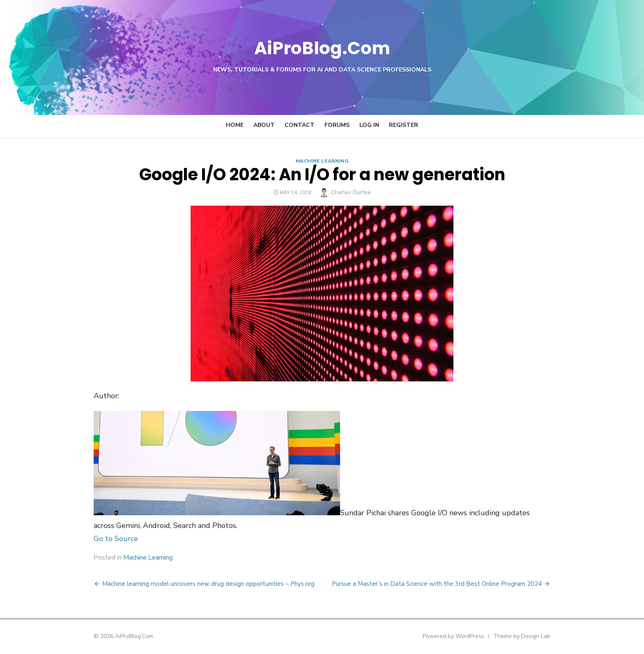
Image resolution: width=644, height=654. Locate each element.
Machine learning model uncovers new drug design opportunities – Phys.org (199, 584)
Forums (337, 125)
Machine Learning (322, 161)
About (264, 125)
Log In (369, 125)
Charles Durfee (351, 192)
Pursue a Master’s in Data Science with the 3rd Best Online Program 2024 (447, 584)
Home (235, 125)
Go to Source (106, 539)
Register (404, 125)
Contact (300, 125)
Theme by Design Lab (532, 636)
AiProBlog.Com (322, 47)
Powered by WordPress (463, 636)
